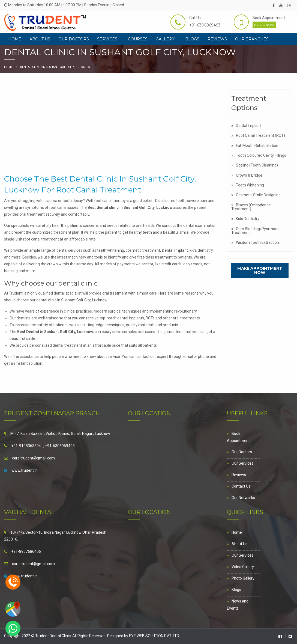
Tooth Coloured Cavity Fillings (261, 155)
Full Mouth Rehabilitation (257, 146)
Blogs (192, 39)
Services (107, 39)
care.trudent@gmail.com (33, 458)
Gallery (165, 39)
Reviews (217, 39)
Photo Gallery (243, 578)
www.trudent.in (25, 470)
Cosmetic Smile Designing (258, 195)
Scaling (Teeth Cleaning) (257, 165)
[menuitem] (15, 39)
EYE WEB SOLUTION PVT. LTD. (154, 636)
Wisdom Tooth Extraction (257, 242)
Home (15, 39)
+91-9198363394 (26, 446)
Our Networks (243, 498)
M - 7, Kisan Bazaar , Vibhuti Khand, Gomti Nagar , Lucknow (60, 434)
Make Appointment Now (260, 270)
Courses (138, 39)
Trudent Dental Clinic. (54, 636)
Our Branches (252, 39)
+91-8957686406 (26, 551)
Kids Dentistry (248, 219)
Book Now (264, 25)
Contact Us (241, 486)
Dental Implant (248, 126)
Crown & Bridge (249, 175)
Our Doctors (74, 39)
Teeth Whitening (250, 185)
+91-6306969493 (205, 25)
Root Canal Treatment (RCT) (260, 135)
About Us (40, 39)
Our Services (242, 463)
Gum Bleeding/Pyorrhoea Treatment (255, 231)
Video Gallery (243, 567)
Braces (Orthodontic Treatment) (251, 207)
